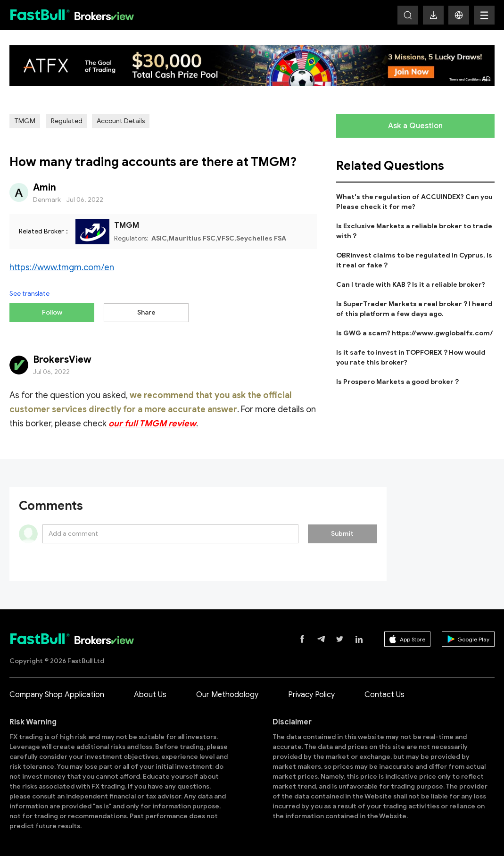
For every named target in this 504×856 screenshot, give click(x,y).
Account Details (121, 121)
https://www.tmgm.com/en (62, 267)
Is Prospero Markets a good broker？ (398, 382)
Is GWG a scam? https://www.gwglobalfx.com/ (415, 333)
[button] (459, 15)
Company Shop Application (57, 692)
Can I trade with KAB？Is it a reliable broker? (411, 285)
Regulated (67, 121)
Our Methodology (227, 692)
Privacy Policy (311, 692)
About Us (150, 692)
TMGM (25, 121)
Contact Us (384, 692)
